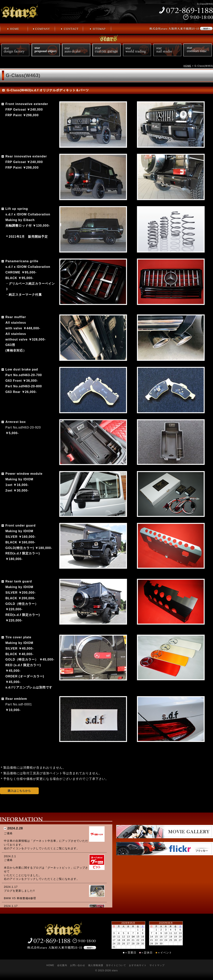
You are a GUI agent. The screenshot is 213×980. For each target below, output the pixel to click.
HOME (187, 66)
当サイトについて (116, 965)
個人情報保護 (96, 965)
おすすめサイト (138, 965)
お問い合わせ (78, 965)
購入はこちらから (19, 791)
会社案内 (62, 965)
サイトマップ (157, 965)
